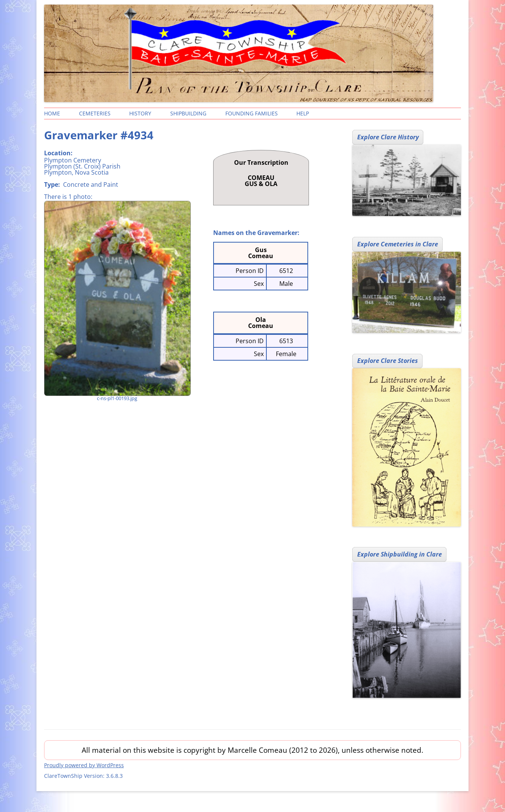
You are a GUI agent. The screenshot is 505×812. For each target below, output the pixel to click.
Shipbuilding (188, 113)
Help (303, 113)
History (140, 113)
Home (52, 113)
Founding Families (252, 113)
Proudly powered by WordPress (84, 765)
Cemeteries (95, 113)
